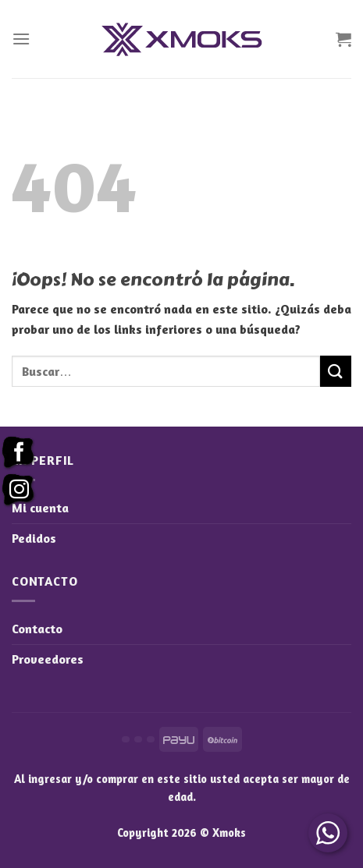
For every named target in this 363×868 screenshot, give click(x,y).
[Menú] (21, 39)
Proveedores (48, 659)
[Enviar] (336, 371)
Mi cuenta (40, 508)
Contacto (37, 629)
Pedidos (34, 538)
